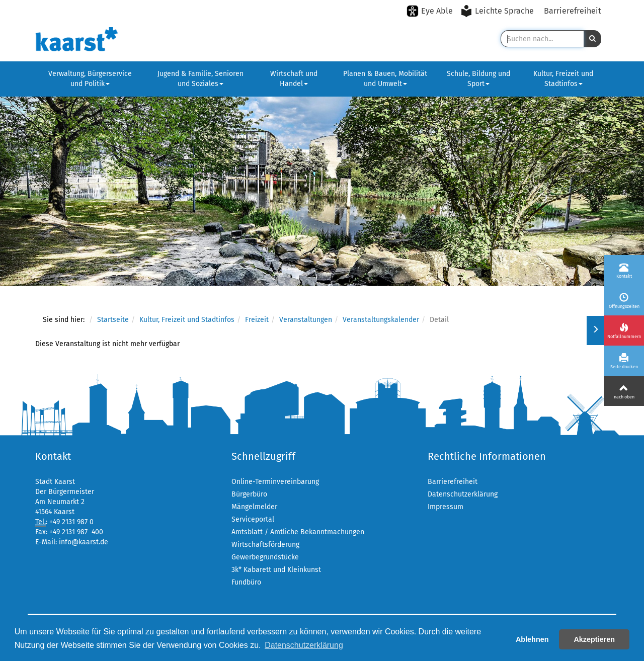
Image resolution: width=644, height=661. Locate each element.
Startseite (113, 320)
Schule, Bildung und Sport (478, 79)
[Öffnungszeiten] (624, 300)
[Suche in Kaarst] (542, 39)
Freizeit (257, 320)
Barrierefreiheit (573, 11)
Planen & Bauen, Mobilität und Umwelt (385, 79)
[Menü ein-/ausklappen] (595, 330)
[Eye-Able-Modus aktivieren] (430, 11)
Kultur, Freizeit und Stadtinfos (563, 79)
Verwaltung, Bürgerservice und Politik (90, 79)
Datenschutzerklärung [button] (304, 645)
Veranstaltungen (306, 320)
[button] (592, 39)
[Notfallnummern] (624, 330)
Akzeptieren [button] (594, 639)
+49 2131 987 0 (71, 522)
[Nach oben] (624, 391)
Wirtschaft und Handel (294, 79)
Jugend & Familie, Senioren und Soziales (200, 79)
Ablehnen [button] (532, 639)
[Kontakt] (624, 270)
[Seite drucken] (624, 361)
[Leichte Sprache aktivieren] (498, 11)
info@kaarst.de (84, 542)
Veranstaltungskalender (381, 320)
